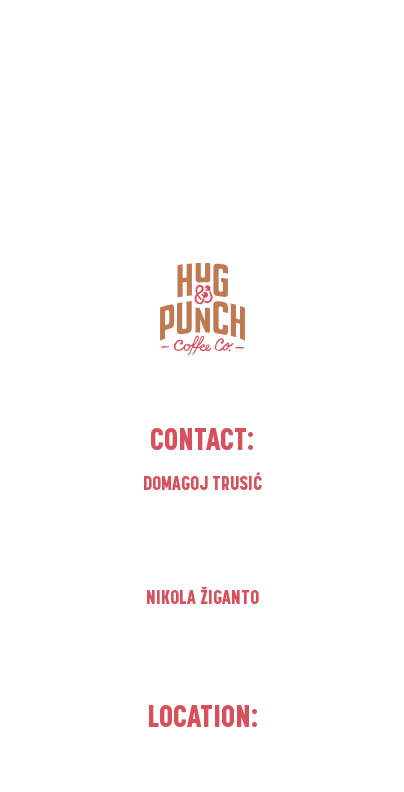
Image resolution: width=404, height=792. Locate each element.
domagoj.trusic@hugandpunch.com (202, 544)
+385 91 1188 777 (202, 633)
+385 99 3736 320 (202, 518)
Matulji (202, 767)
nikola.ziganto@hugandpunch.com (202, 658)
